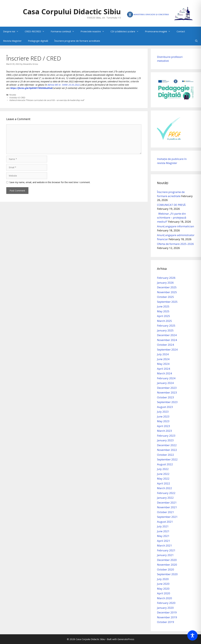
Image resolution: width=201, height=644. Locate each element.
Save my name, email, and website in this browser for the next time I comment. (50, 182)
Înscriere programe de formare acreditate (77, 41)
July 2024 (163, 354)
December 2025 (167, 287)
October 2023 (166, 397)
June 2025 (163, 306)
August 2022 (165, 464)
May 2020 (163, 589)
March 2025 (164, 321)
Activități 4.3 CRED (17, 98)
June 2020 (163, 584)
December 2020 (167, 560)
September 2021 (167, 517)
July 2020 (163, 579)
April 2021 (164, 541)
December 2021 (167, 503)
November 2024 (167, 340)
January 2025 (165, 330)
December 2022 (167, 445)
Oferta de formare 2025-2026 (175, 244)
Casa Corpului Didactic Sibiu (72, 12)
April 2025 (164, 316)
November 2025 (167, 292)
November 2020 (167, 565)
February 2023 (166, 436)
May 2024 (163, 364)
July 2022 (163, 469)
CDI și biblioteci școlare (126, 31)
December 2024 (167, 335)
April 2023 (164, 426)
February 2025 (166, 326)
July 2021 (163, 526)
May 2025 (163, 311)
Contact (181, 31)
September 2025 (167, 302)
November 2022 (167, 450)
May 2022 (163, 479)
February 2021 (166, 550)
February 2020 (166, 603)
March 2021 (164, 545)
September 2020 (167, 574)
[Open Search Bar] (196, 41)
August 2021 (165, 522)
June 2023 (163, 416)
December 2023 (167, 388)
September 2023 (167, 402)
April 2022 (164, 483)
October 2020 (166, 569)
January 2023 (165, 440)
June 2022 (163, 474)
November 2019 (167, 617)
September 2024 (167, 350)
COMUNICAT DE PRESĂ (171, 205)
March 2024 (164, 373)
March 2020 (164, 598)
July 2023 (163, 412)
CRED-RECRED (36, 31)
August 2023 (165, 407)
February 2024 (166, 378)
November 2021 (167, 507)
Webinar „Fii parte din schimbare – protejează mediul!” (172, 218)
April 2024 (164, 369)
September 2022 (167, 459)
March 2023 (164, 431)
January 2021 (165, 555)
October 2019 (166, 622)
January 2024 (165, 383)
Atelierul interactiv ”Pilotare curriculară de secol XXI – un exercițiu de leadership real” (47, 100)
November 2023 (167, 392)
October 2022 (166, 455)
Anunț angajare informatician (175, 226)
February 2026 (166, 278)
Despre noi (12, 31)
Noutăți (13, 95)
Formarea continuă (64, 31)
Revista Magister (12, 41)
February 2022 (166, 493)
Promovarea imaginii (159, 31)
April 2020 (164, 593)
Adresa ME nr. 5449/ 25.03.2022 (64, 85)
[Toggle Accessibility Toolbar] (192, 635)
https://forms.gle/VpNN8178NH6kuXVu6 (31, 88)
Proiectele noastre (94, 31)
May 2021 (163, 536)
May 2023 (163, 421)
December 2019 (167, 612)
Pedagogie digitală (38, 41)
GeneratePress (126, 639)
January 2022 (165, 498)
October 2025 (166, 297)
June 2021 (163, 531)
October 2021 (166, 512)
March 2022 (164, 488)
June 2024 (163, 359)
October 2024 (166, 345)
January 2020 (165, 608)
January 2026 (165, 283)
